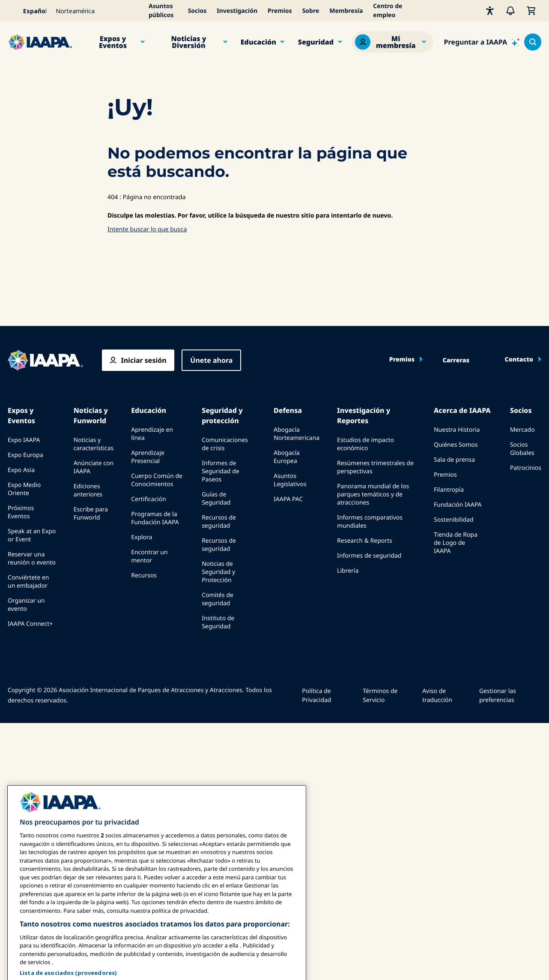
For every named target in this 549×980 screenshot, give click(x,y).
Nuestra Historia (457, 430)
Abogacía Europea (287, 457)
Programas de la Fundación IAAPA (155, 518)
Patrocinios (526, 468)
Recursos (144, 575)
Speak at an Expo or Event (32, 535)
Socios (197, 11)
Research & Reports (365, 541)
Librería (348, 571)
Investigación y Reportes (364, 415)
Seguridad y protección (222, 415)
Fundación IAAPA (458, 505)
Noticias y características (94, 444)
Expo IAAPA (24, 440)
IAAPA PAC (288, 499)
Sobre (311, 11)
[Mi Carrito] (531, 11)
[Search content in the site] (533, 42)
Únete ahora (211, 360)
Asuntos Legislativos (290, 480)
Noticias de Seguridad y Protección (218, 572)
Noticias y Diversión (188, 42)
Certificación (149, 499)
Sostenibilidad (454, 520)
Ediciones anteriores (88, 490)
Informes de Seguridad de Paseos (220, 471)
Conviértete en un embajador (28, 582)
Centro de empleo (388, 11)
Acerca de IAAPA (462, 410)
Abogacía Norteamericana (297, 434)
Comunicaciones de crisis (225, 444)
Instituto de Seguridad (218, 622)
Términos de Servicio (380, 696)
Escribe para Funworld (91, 514)
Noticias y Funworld (91, 415)
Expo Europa (25, 455)
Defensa (288, 410)
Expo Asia (21, 470)
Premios (280, 11)
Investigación (237, 11)
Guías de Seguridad (216, 499)
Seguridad (316, 42)
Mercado (522, 430)
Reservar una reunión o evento (32, 559)
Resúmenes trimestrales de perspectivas (375, 467)
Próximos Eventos (21, 512)
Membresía (346, 11)
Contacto (519, 360)
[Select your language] (29, 11)
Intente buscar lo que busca (147, 229)
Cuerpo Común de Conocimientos (157, 480)
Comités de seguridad (218, 599)
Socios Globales (522, 449)
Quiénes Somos (456, 445)
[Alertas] (510, 11)
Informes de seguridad (369, 556)
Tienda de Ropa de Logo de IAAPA (456, 543)
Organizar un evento (26, 605)
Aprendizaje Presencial (148, 457)
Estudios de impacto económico (366, 444)
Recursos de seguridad (219, 522)
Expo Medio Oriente (24, 489)
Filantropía (449, 490)
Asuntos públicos (161, 11)
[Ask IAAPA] (482, 42)
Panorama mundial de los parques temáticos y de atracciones (373, 494)
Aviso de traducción (437, 696)
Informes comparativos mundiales (370, 522)
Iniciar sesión (143, 360)
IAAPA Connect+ (30, 624)
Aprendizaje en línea (152, 434)
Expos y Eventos (113, 42)
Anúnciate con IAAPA (94, 467)
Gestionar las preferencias (498, 696)
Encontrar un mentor (149, 556)
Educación (258, 42)
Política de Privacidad (316, 696)
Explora (142, 537)
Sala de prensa (454, 460)
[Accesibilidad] (490, 11)
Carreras (456, 361)
